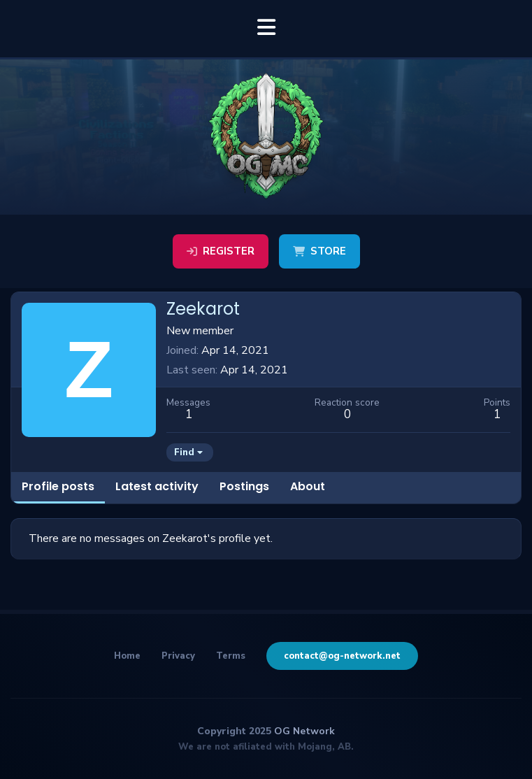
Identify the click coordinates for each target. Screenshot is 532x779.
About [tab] (308, 486)
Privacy (178, 656)
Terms (231, 656)
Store (319, 251)
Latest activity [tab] (157, 486)
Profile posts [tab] (58, 486)
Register (221, 251)
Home (127, 656)
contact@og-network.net (342, 656)
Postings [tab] (244, 486)
